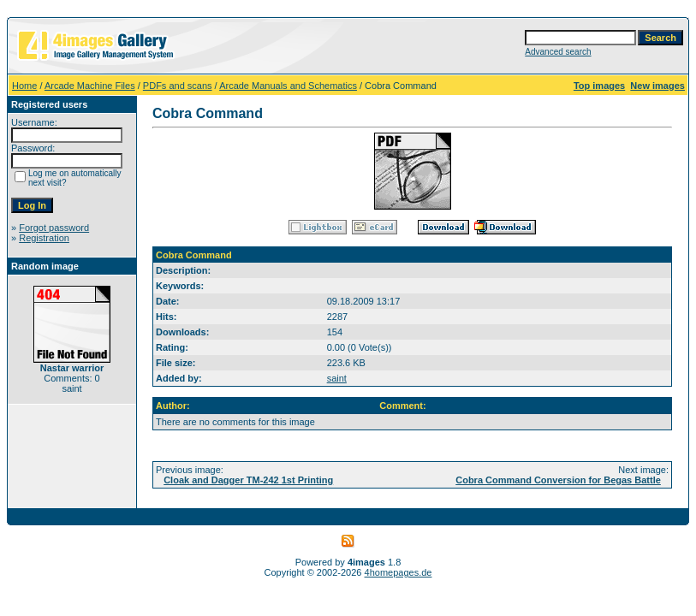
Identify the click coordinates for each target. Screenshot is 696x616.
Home (24, 86)
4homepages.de (399, 572)
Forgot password (54, 228)
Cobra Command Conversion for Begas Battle (558, 480)
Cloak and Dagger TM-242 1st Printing (248, 480)
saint (337, 378)
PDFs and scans (178, 86)
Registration (44, 238)
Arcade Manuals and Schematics (288, 86)
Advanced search (558, 52)
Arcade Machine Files (90, 86)
